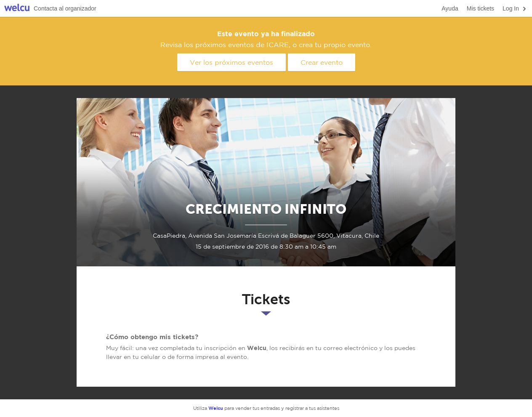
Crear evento (322, 62)
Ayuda (450, 8)
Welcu (17, 9)
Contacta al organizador (65, 8)
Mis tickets (480, 8)
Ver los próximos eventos (231, 62)
